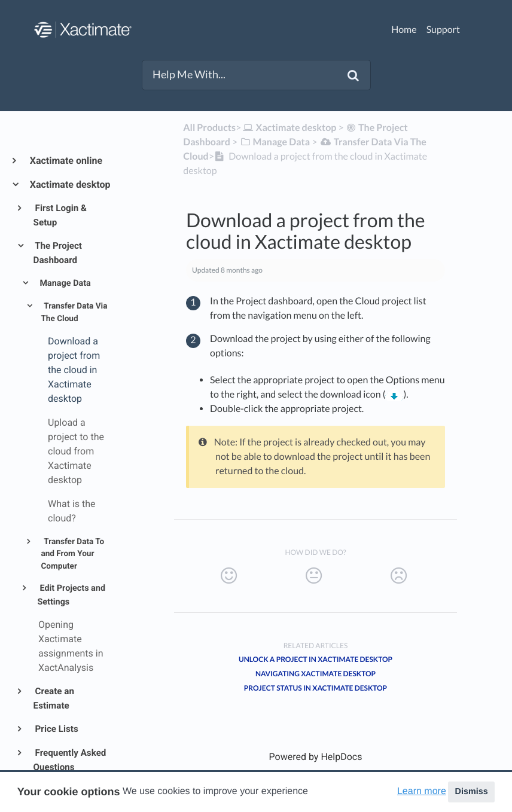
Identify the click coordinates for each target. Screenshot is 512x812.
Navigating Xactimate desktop (316, 674)
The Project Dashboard (58, 253)
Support (443, 30)
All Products (209, 128)
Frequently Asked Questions (70, 760)
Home (404, 30)
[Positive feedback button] (229, 576)
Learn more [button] (422, 791)
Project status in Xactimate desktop (316, 688)
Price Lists (56, 729)
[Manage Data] (275, 142)
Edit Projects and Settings (71, 595)
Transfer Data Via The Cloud (74, 312)
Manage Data (64, 283)
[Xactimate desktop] (289, 128)
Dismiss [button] (471, 792)
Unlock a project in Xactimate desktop (316, 659)
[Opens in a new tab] (316, 757)
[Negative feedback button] (399, 576)
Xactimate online (65, 161)
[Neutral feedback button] (314, 576)
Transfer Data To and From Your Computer (72, 554)
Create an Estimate (54, 698)
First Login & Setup (60, 215)
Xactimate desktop (70, 184)
